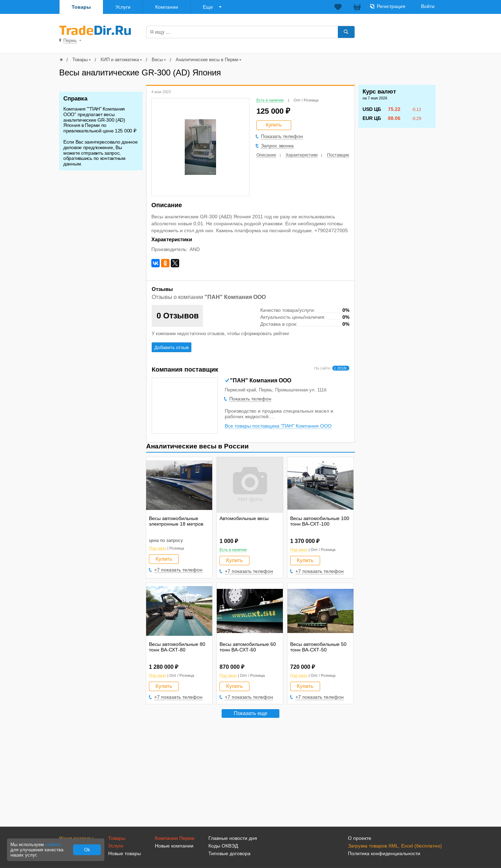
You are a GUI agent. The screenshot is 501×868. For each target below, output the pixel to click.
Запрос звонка (277, 146)
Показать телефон (282, 136)
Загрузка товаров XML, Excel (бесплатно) (395, 846)
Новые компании (174, 846)
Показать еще (250, 713)
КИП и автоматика (120, 60)
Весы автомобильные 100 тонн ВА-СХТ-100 (320, 521)
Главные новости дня (233, 838)
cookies (53, 845)
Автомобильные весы (244, 518)
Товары (81, 7)
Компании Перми (175, 838)
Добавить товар (403, 31)
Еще (208, 7)
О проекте (360, 838)
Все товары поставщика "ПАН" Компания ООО (278, 426)
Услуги (123, 7)
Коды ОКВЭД (223, 846)
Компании (167, 7)
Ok (87, 850)
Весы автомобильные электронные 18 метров (176, 521)
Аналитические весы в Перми (207, 60)
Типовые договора (229, 853)
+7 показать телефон (178, 570)
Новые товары (125, 853)
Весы (157, 60)
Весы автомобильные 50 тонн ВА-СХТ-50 (318, 647)
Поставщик (338, 155)
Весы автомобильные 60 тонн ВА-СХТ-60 (248, 647)
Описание (266, 155)
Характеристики (302, 155)
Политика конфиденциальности (384, 853)
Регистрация (391, 6)
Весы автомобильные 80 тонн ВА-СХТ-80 (177, 647)
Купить (164, 559)
